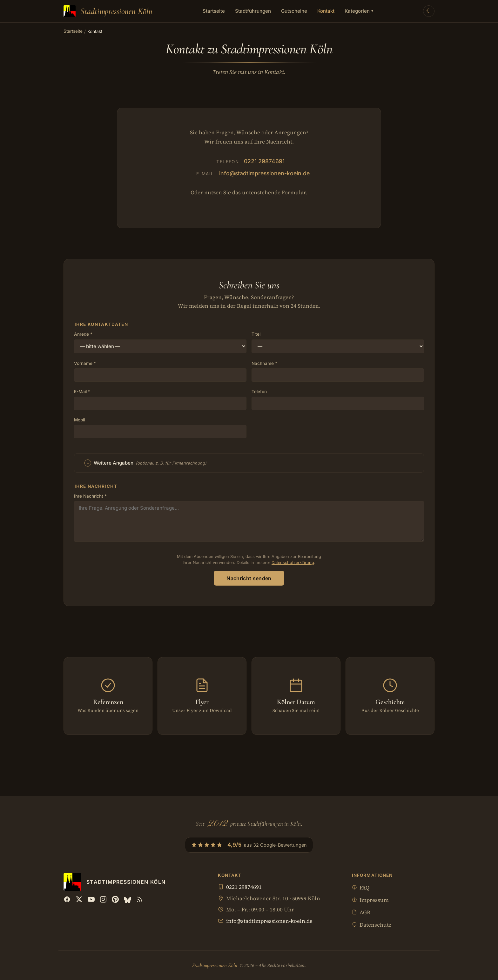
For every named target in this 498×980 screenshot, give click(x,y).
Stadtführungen (253, 11)
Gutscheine (294, 11)
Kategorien (359, 11)
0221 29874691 (264, 161)
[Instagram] (103, 899)
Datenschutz (372, 925)
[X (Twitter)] (79, 899)
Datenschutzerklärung (293, 563)
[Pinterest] (115, 899)
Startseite (214, 11)
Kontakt (326, 11)
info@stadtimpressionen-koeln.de (264, 173)
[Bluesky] (127, 899)
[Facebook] (67, 899)
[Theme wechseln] (429, 11)
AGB (361, 913)
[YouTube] (91, 899)
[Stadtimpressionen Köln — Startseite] (108, 11)
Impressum (370, 900)
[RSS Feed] (139, 899)
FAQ (361, 888)
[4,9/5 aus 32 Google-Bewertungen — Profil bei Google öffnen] (249, 845)
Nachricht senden (249, 578)
